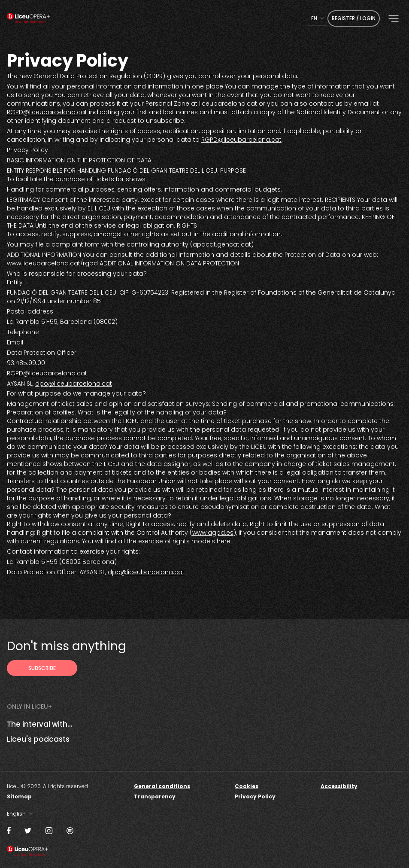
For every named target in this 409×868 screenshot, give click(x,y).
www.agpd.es (213, 533)
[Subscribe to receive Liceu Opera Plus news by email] (42, 668)
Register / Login (354, 18)
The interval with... (40, 724)
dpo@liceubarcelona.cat (74, 384)
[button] (394, 19)
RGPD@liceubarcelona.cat (47, 112)
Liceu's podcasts (38, 739)
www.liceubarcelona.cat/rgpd (52, 263)
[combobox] (318, 18)
